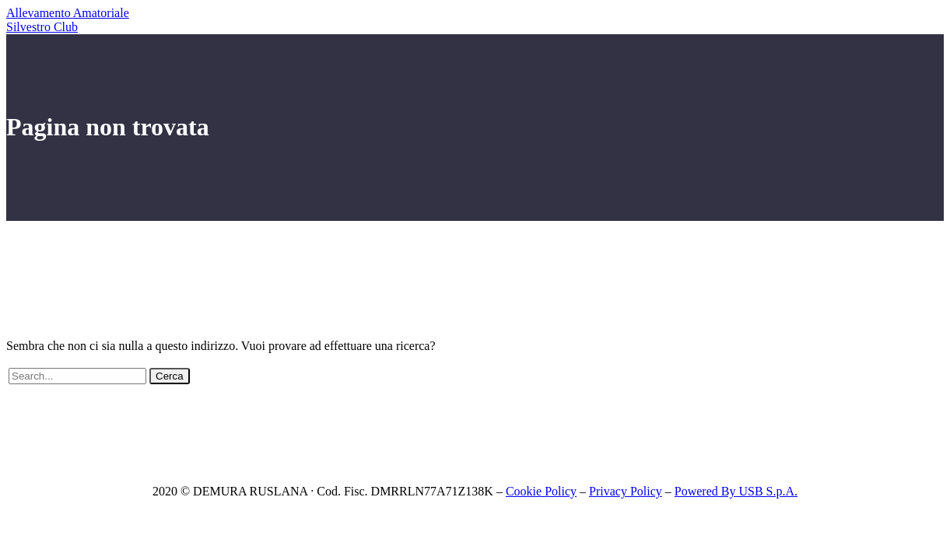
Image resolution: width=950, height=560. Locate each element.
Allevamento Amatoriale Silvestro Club (68, 20)
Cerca (170, 376)
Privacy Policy (626, 491)
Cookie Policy (541, 491)
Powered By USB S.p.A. (736, 491)
